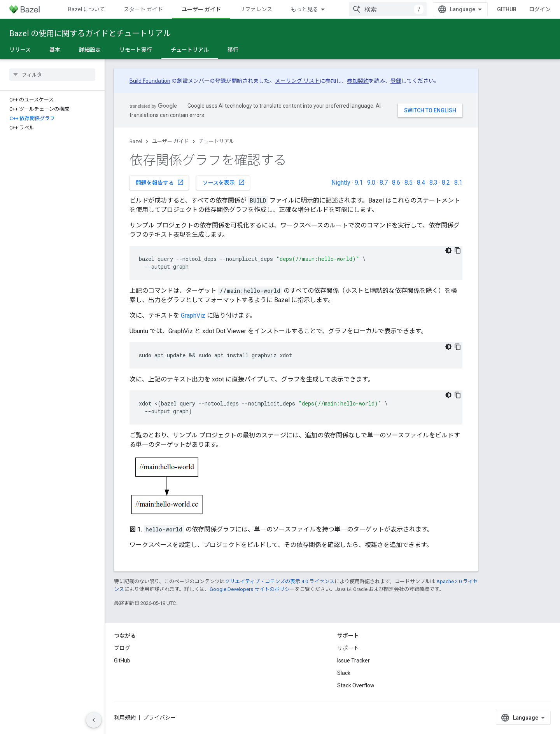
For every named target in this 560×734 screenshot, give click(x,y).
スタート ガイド (143, 9)
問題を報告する (160, 182)
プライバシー (159, 718)
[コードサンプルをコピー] (458, 250)
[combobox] (388, 9)
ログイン (540, 9)
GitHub (507, 9)
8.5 (409, 183)
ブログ (122, 648)
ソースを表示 (224, 182)
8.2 (446, 183)
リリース (20, 50)
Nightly (341, 183)
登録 (396, 81)
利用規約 (125, 718)
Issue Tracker (353, 661)
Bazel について (87, 9)
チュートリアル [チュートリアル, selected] (190, 50)
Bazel (136, 141)
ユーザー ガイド (170, 141)
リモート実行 (136, 50)
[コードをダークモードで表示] (448, 250)
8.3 (433, 183)
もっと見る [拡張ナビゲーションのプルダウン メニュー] (304, 9)
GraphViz (193, 315)
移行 (233, 50)
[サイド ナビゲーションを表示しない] (94, 720)
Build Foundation (150, 81)
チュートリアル (216, 141)
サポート (348, 648)
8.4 (421, 183)
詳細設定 (90, 50)
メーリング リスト (297, 81)
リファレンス (256, 9)
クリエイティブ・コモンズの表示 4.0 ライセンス (280, 581)
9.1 (359, 183)
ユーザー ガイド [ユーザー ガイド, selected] (201, 9)
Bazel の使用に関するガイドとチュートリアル (90, 33)
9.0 (371, 183)
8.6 (396, 183)
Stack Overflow (356, 685)
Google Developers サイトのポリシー (252, 589)
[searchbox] (52, 75)
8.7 (384, 183)
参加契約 (358, 81)
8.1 (458, 183)
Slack (344, 673)
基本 (55, 50)
